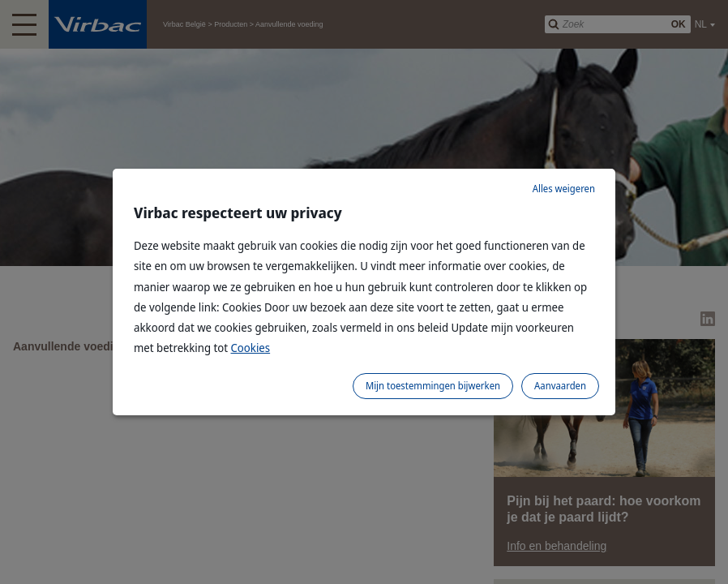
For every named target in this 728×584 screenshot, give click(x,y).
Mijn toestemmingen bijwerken (433, 386)
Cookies (251, 348)
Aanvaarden (560, 386)
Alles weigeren (564, 189)
